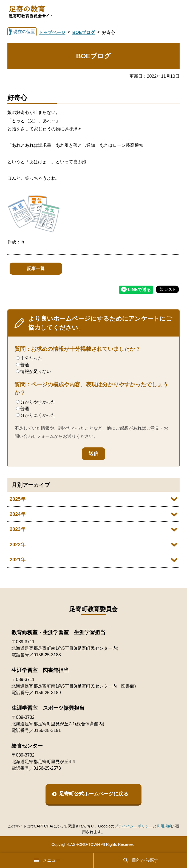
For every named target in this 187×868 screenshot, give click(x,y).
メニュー (47, 860)
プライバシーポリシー (134, 826)
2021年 (18, 560)
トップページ (52, 32)
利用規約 (164, 826)
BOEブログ (84, 32)
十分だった (29, 358)
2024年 (18, 514)
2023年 (18, 529)
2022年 (18, 545)
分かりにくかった (36, 415)
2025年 (18, 499)
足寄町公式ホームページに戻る (94, 794)
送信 (93, 453)
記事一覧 (36, 268)
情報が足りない (33, 371)
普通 (22, 365)
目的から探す (140, 860)
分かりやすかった (36, 402)
